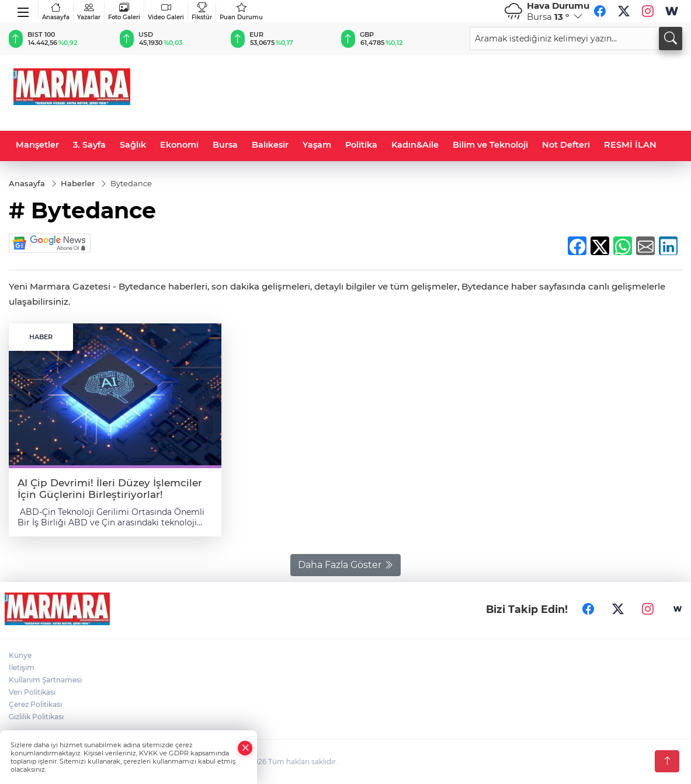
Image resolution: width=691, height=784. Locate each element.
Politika (361, 145)
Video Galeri (166, 11)
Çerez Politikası (35, 704)
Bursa (225, 145)
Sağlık (133, 145)
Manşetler (37, 145)
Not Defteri (566, 145)
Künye (20, 655)
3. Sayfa (89, 145)
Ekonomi (179, 145)
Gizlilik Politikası (36, 717)
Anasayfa (56, 11)
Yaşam (317, 145)
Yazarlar (89, 11)
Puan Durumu (241, 11)
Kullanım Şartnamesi (45, 680)
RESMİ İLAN (630, 145)
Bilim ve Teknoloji (490, 145)
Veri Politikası (32, 692)
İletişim (22, 668)
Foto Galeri (124, 11)
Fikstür (202, 11)
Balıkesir (270, 145)
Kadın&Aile (415, 145)
